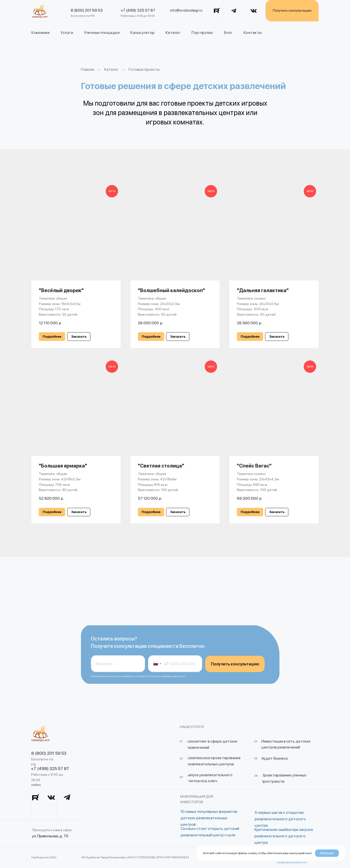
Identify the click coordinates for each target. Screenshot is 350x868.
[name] (118, 664)
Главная (88, 69)
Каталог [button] (173, 33)
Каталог (111, 69)
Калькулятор (143, 33)
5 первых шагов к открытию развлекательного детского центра (280, 819)
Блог (228, 33)
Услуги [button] (67, 33)
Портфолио (202, 33)
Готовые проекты (144, 69)
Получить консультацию (235, 664)
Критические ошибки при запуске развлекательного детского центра (284, 836)
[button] (79, 337)
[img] (40, 11)
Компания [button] (40, 33)
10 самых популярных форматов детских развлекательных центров (209, 818)
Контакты (253, 33)
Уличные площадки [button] (102, 33)
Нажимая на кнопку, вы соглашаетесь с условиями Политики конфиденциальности (138, 676)
